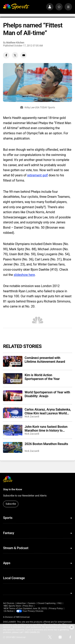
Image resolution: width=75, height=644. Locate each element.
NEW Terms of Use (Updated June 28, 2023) (25, 608)
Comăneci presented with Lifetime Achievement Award (45, 360)
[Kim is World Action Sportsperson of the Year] (13, 379)
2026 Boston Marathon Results (46, 444)
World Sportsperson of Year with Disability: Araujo (47, 394)
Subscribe (11, 504)
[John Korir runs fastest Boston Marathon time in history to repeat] (13, 430)
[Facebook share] (6, 55)
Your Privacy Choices (33, 611)
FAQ (60, 603)
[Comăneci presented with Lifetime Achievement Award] (13, 361)
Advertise (21, 603)
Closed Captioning (46, 603)
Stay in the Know (12, 489)
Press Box (28, 606)
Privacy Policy (56, 608)
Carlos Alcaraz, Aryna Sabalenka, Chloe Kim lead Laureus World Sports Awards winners (48, 411)
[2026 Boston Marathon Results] (13, 447)
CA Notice (9, 611)
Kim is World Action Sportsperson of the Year (42, 377)
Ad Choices (9, 603)
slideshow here (24, 275)
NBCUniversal (23, 617)
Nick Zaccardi (32, 417)
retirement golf (38, 175)
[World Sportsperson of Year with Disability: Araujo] (13, 396)
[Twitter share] (15, 55)
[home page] (16, 7)
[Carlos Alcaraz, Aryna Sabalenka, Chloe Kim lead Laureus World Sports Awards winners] (13, 413)
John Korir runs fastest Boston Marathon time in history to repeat (46, 429)
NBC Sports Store (12, 606)
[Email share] (24, 55)
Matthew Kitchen (15, 43)
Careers (32, 603)
